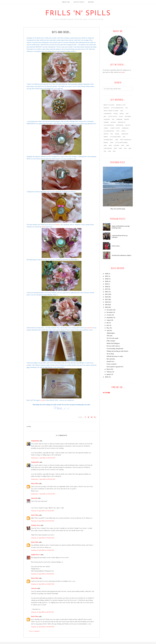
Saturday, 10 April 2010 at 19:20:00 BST (43, 584)
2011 (126, 108)
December (110, 310)
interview (90, 328)
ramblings (125, 128)
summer (106, 122)
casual (117, 134)
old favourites (109, 125)
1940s (128, 146)
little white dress (121, 143)
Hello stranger (111, 341)
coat (118, 131)
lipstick (128, 125)
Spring (106, 137)
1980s (120, 148)
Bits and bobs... (111, 359)
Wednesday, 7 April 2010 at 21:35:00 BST (43, 494)
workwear (120, 125)
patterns (128, 117)
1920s (115, 148)
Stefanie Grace (36, 525)
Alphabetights (111, 333)
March (109, 369)
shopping (107, 120)
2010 (114, 151)
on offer (43, 400)
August (109, 320)
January (109, 374)
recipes (127, 120)
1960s (105, 146)
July (108, 323)
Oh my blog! (110, 354)
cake (117, 140)
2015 (113, 120)
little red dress (115, 137)
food (121, 117)
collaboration (109, 131)
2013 (127, 114)
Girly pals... (110, 336)
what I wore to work (111, 111)
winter (106, 134)
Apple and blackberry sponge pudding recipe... (121, 227)
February (109, 372)
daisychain (34, 498)
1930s (123, 146)
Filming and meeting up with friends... (118, 351)
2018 (125, 148)
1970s (112, 143)
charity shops (115, 128)
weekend (119, 120)
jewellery (125, 134)
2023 (107, 276)
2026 (107, 274)
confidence (108, 114)
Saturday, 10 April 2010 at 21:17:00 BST (43, 612)
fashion (106, 108)
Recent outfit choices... (114, 346)
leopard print (108, 140)
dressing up (122, 122)
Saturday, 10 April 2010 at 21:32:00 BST (43, 627)
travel (106, 128)
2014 (105, 117)
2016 (112, 134)
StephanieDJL (35, 441)
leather (116, 146)
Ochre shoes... (116, 246)
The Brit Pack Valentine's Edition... (122, 255)
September (110, 318)
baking (106, 143)
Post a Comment (34, 631)
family (122, 114)
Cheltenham (108, 148)
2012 (122, 111)
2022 (107, 279)
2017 (124, 137)
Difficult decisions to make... (115, 356)
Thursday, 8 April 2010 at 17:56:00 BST (43, 511)
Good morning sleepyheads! (115, 349)
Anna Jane (34, 588)
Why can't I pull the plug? (118, 209)
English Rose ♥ (36, 555)
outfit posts (113, 117)
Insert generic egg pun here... (115, 367)
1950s (110, 146)
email (123, 72)
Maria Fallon (35, 483)
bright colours (109, 105)
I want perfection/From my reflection (120, 236)
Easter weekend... (112, 364)
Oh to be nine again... (113, 338)
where (43, 227)
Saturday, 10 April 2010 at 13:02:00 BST (43, 538)
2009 (109, 151)
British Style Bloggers (113, 343)
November (110, 312)
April (108, 330)
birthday (58, 225)
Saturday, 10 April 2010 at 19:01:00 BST (43, 574)
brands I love (121, 105)
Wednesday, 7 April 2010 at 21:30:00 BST (43, 458)
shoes (116, 114)
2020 (130, 148)
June (108, 325)
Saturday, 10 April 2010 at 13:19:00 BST (43, 550)
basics (124, 131)
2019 (105, 151)
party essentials (126, 140)
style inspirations (117, 108)
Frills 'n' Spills (78, 14)
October (109, 315)
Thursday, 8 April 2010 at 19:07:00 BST (43, 521)
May (108, 328)
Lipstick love (110, 361)
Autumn (113, 122)
